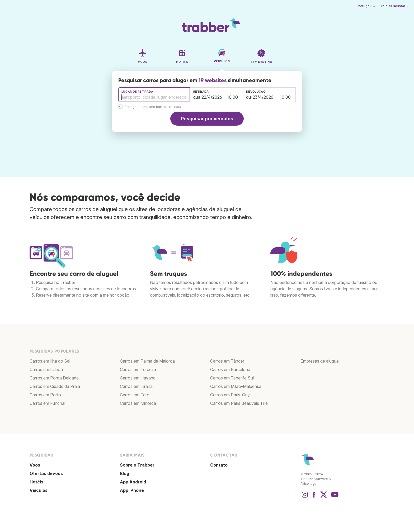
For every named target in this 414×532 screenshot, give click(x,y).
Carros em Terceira (138, 369)
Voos (35, 465)
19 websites (213, 80)
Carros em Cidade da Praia (55, 386)
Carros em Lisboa (46, 369)
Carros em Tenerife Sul (232, 378)
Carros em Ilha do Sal (50, 361)
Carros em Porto (45, 395)
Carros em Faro (135, 395)
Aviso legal (309, 484)
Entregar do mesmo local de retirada (153, 107)
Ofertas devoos (46, 473)
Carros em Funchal (47, 403)
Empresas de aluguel (320, 361)
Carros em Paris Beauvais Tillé (239, 403)
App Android (133, 482)
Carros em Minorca (138, 403)
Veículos (39, 490)
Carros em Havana (138, 378)
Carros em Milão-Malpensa (236, 386)
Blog (124, 473)
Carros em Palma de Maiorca (147, 361)
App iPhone (132, 490)
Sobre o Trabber (137, 465)
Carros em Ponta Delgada (54, 378)
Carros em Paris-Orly (230, 395)
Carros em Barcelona (230, 369)
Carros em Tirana (136, 386)
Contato (219, 465)
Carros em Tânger (227, 361)
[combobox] (154, 95)
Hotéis (36, 482)
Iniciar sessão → (395, 6)
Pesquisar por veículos (207, 119)
